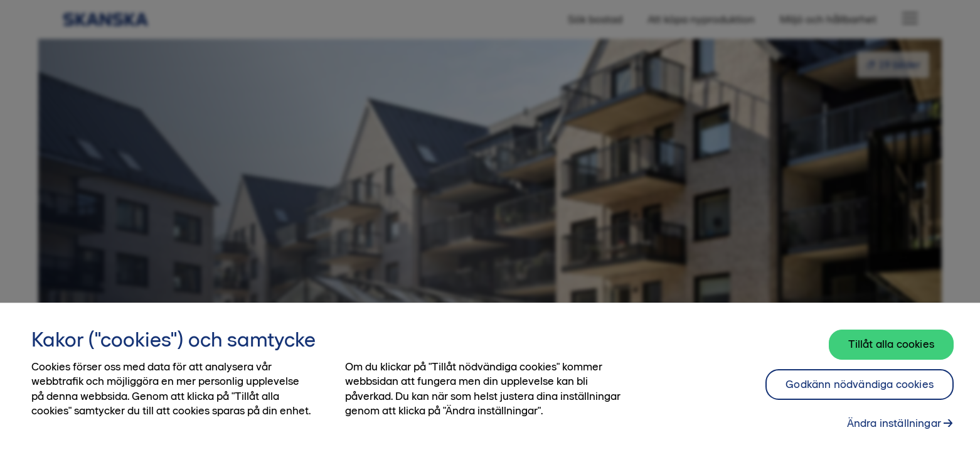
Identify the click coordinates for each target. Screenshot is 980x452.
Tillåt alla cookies (891, 352)
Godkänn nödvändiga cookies (860, 392)
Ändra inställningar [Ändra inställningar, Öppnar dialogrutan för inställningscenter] (894, 431)
